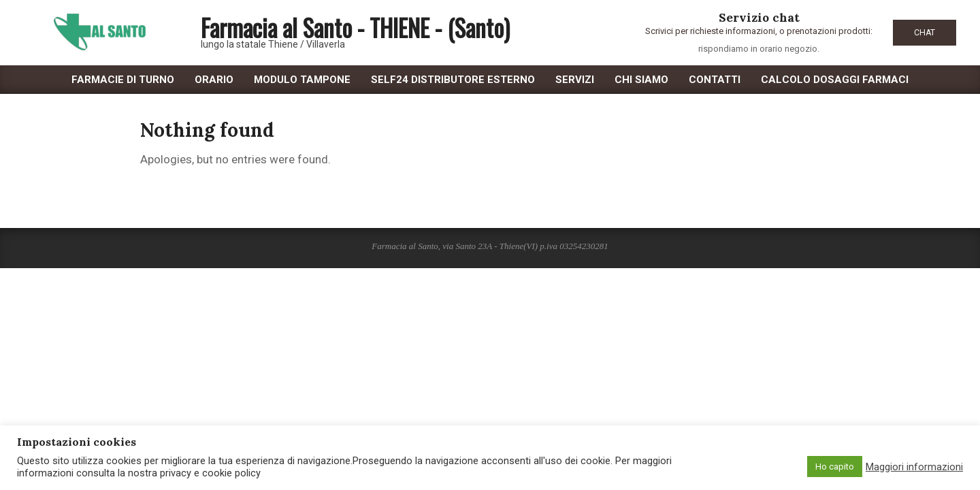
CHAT (925, 33)
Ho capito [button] (835, 467)
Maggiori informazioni (914, 467)
